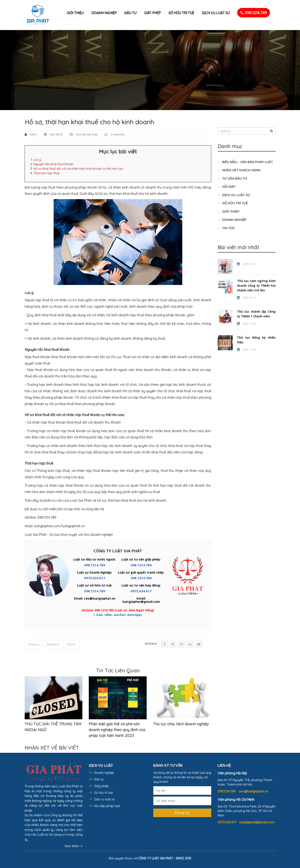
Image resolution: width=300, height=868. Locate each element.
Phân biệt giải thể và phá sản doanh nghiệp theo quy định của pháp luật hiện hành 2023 (117, 730)
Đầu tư (130, 13)
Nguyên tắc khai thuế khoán (54, 164)
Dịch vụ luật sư (216, 13)
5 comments (117, 135)
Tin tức (226, 228)
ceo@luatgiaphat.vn (253, 791)
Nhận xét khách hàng (239, 170)
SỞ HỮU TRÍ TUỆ (233, 203)
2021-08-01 (56, 135)
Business (53, 644)
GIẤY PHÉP (229, 211)
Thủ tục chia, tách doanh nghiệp (181, 724)
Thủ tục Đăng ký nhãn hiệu (256, 340)
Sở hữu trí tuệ (181, 13)
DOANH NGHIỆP (232, 220)
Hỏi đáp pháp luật (107, 806)
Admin (33, 135)
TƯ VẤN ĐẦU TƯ (232, 178)
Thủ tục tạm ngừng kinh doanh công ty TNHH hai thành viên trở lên (256, 286)
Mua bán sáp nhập (87, 135)
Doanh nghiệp (104, 13)
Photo (72, 644)
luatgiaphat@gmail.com (257, 822)
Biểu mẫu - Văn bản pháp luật (245, 162)
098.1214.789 (254, 13)
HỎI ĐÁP (227, 187)
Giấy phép (152, 13)
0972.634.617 (95, 578)
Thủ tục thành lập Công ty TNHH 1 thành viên (256, 314)
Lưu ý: (38, 160)
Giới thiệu (75, 13)
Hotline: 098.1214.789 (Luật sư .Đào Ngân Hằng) (118, 610)
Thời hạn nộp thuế (46, 173)
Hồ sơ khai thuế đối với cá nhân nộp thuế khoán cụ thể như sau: (79, 169)
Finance (34, 644)
